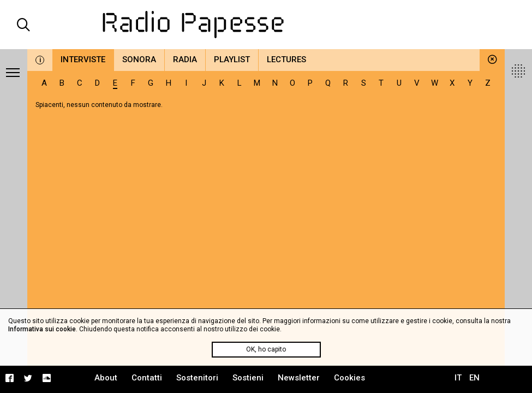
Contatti (147, 378)
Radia (185, 59)
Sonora (139, 59)
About (106, 378)
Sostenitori (197, 378)
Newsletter (299, 378)
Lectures (286, 59)
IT (458, 378)
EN (474, 378)
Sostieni (248, 378)
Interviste (83, 59)
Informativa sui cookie (42, 329)
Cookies (349, 378)
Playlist (232, 59)
